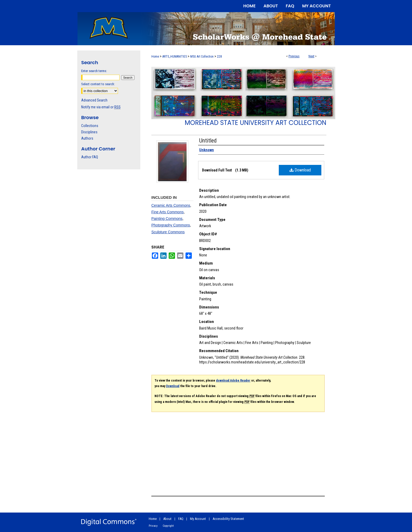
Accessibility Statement (228, 519)
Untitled (208, 141)
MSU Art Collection (202, 57)
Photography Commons (171, 225)
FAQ (181, 519)
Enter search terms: (94, 71)
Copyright (168, 526)
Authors (87, 138)
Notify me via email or (101, 107)
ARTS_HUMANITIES (175, 57)
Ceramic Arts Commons (171, 205)
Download (300, 170)
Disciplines (89, 132)
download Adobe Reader (233, 381)
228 (219, 57)
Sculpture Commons (168, 232)
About (167, 519)
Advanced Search (94, 100)
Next (311, 56)
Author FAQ (90, 157)
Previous (294, 56)
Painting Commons (167, 219)
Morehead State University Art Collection (256, 123)
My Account (198, 519)
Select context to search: (98, 84)
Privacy (153, 526)
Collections (90, 126)
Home (155, 57)
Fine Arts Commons (168, 212)
